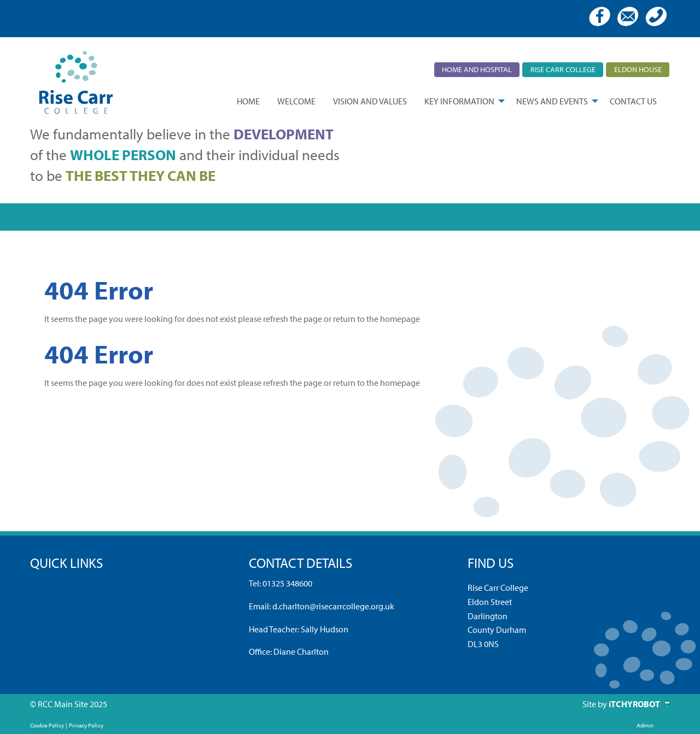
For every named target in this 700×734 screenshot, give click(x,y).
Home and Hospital (477, 69)
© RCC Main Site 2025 (69, 704)
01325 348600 (287, 583)
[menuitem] (248, 101)
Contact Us (633, 101)
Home (248, 101)
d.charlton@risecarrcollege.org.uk (333, 606)
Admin (645, 725)
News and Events (552, 101)
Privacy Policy (86, 725)
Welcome (296, 101)
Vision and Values (370, 101)
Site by (596, 704)
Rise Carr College (563, 69)
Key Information (459, 101)
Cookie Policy (47, 725)
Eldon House (638, 69)
